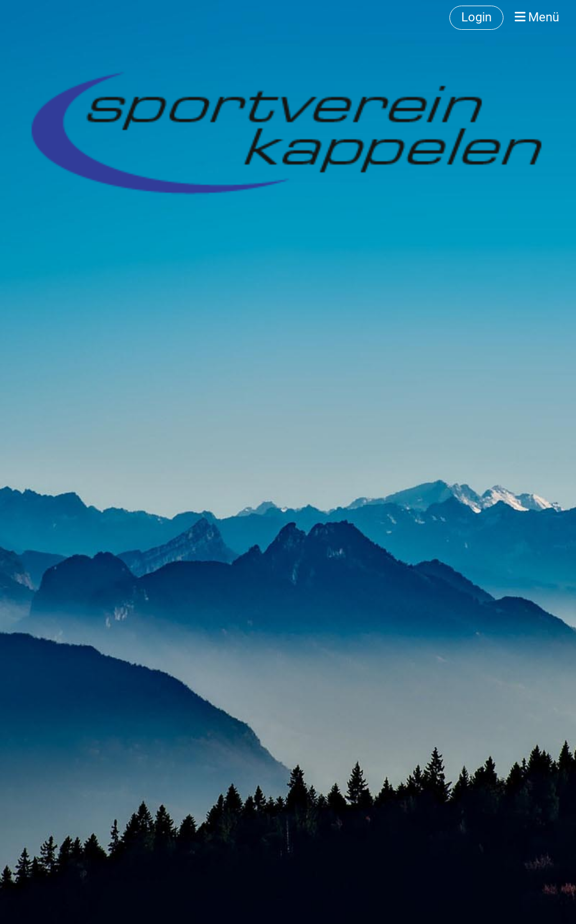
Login (476, 17)
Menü (537, 17)
